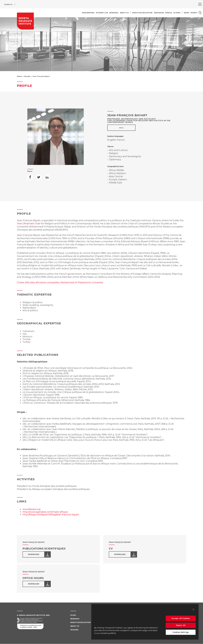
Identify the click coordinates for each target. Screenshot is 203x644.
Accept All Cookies (181, 618)
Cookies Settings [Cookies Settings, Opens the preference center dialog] (181, 632)
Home (19, 76)
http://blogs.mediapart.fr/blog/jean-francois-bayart (51, 515)
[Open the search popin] (200, 13)
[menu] (200, 4)
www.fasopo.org (32, 509)
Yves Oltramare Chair (29, 224)
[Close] (193, 610)
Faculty (27, 76)
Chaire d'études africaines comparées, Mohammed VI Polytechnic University (60, 282)
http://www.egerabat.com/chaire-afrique (45, 512)
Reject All (181, 625)
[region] (145, 622)
